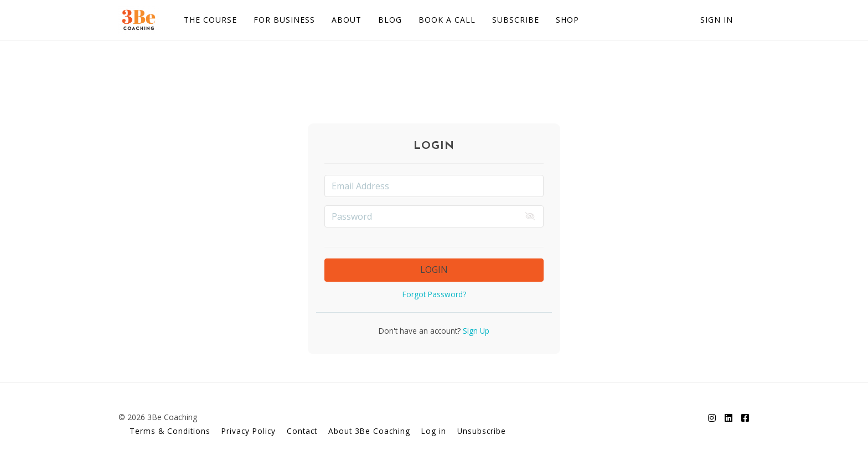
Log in (434, 431)
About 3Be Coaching (369, 431)
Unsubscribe (482, 431)
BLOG (390, 20)
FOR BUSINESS (284, 20)
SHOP (567, 20)
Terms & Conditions (170, 431)
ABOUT (347, 20)
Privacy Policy (249, 431)
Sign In (717, 20)
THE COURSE (210, 20)
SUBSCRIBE (516, 20)
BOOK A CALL (447, 20)
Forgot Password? (434, 294)
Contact (302, 431)
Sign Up (475, 331)
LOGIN (434, 270)
